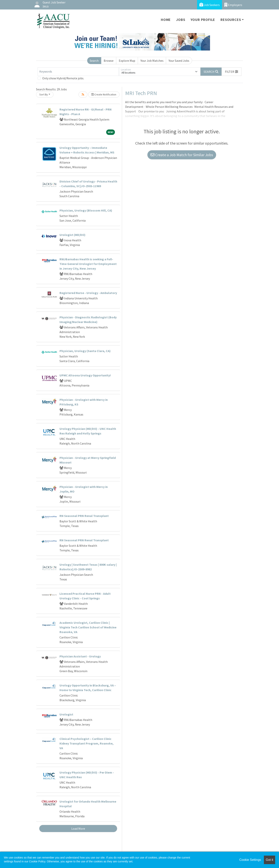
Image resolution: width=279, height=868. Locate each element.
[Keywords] (78, 72)
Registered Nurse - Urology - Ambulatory (88, 293)
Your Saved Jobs (179, 61)
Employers (233, 5)
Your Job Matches (152, 61)
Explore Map (127, 61)
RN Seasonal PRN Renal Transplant (84, 516)
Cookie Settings (250, 860)
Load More (78, 829)
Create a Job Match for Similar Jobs (182, 155)
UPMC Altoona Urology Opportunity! (85, 375)
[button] (232, 72)
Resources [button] (231, 20)
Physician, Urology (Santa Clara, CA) (85, 351)
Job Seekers (210, 5)
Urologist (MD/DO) (72, 235)
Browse (109, 61)
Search (94, 61)
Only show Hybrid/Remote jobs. (63, 78)
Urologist (66, 714)
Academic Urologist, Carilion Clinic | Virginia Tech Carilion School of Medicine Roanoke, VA (88, 627)
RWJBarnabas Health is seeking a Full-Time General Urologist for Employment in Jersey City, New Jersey (88, 264)
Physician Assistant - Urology (80, 656)
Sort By (44, 94)
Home (166, 20)
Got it (270, 860)
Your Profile (203, 20)
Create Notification (104, 94)
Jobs (181, 20)
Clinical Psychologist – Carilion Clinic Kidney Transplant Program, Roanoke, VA (87, 743)
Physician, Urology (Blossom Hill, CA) (86, 210)
